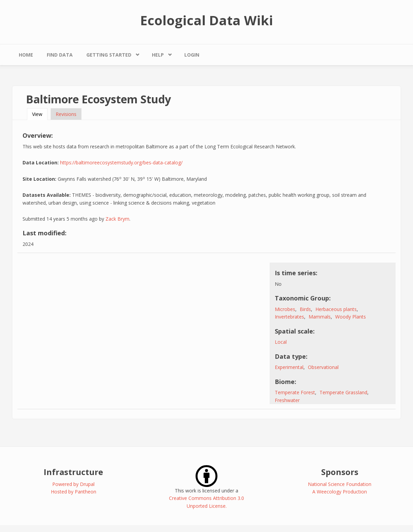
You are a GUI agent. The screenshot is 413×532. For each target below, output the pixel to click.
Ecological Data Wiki (207, 20)
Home (26, 55)
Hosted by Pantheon (74, 492)
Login (192, 55)
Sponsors (340, 472)
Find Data (60, 55)
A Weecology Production (340, 492)
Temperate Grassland (343, 392)
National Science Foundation (340, 484)
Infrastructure (73, 472)
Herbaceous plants (336, 309)
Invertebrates (289, 317)
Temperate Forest (295, 392)
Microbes (285, 309)
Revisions (66, 114)
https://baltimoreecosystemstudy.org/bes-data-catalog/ (121, 162)
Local (281, 342)
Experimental (289, 367)
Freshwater (287, 400)
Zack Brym (117, 219)
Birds (305, 309)
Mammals (320, 317)
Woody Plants (351, 317)
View (40, 114)
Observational (323, 367)
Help (158, 55)
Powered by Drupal (73, 484)
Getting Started (109, 55)
